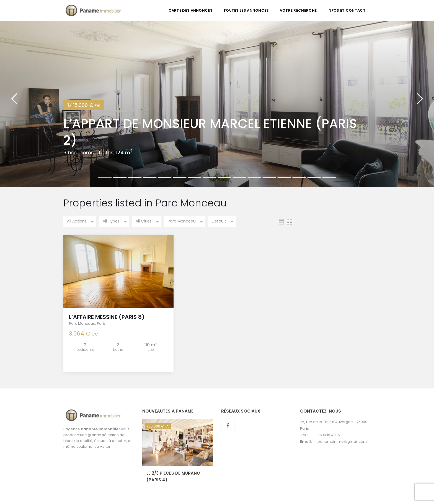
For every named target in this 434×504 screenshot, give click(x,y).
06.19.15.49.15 (329, 435)
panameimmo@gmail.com (342, 441)
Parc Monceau (82, 323)
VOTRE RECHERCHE (298, 10)
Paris (101, 323)
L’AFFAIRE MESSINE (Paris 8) (107, 317)
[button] (14, 104)
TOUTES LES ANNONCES (246, 10)
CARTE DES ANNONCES (191, 10)
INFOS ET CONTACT (347, 10)
